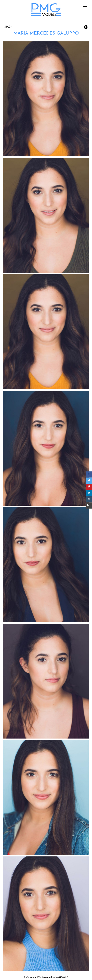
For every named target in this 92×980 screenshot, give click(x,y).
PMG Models (46, 10)
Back (8, 27)
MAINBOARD (62, 977)
